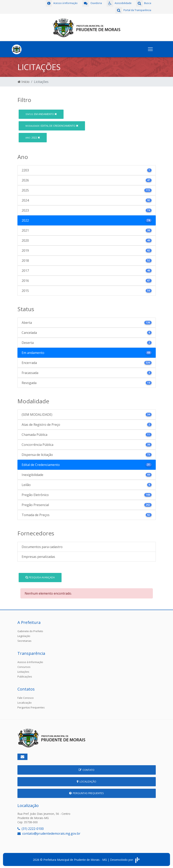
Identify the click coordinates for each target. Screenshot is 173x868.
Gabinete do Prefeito (30, 630)
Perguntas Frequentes (31, 706)
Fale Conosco (26, 697)
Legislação (24, 635)
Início (24, 81)
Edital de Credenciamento (52, 125)
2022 (33, 137)
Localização (25, 702)
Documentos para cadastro (42, 546)
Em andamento (41, 113)
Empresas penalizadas (38, 556)
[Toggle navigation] (150, 48)
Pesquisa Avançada (40, 576)
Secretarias (24, 640)
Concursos (24, 666)
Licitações (23, 671)
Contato (86, 769)
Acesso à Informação (30, 661)
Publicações (25, 675)
